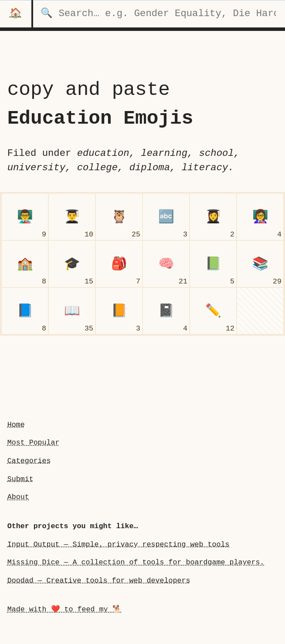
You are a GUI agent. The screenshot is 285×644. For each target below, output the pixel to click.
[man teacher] (25, 217)
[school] (25, 264)
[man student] (72, 217)
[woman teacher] (260, 217)
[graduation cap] (72, 264)
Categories (29, 461)
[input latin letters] (166, 217)
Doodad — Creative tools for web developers (99, 581)
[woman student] (213, 217)
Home (16, 425)
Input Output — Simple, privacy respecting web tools (119, 545)
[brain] (166, 264)
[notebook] (166, 311)
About (18, 497)
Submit (20, 479)
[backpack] (119, 264)
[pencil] (213, 311)
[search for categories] (159, 14)
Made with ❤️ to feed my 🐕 (64, 609)
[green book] (213, 264)
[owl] (119, 217)
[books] (260, 264)
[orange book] (119, 311)
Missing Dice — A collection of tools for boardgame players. (136, 562)
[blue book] (25, 311)
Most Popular (34, 443)
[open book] (72, 311)
